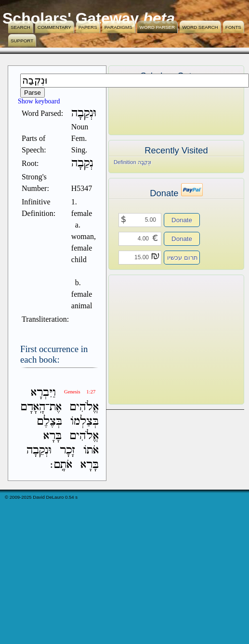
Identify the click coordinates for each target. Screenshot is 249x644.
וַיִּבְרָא (43, 393)
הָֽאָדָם (33, 407)
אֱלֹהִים (84, 407)
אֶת (56, 407)
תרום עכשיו (183, 258)
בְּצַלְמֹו (85, 422)
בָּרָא (52, 436)
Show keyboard (39, 101)
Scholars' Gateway (71, 18)
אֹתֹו (91, 450)
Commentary (54, 27)
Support (22, 41)
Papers (88, 27)
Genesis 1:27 (80, 392)
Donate (182, 220)
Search (20, 27)
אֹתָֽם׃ (61, 465)
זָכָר (67, 450)
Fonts (233, 27)
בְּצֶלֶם (50, 422)
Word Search (200, 27)
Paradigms (118, 27)
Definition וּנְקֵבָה (132, 162)
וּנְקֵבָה (39, 450)
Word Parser (157, 27)
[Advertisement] (162, 340)
